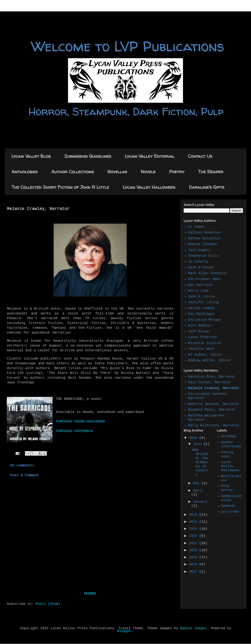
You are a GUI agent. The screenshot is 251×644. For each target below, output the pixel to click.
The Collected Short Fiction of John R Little (60, 187)
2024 (194, 522)
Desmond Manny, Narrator (212, 410)
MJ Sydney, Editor (205, 355)
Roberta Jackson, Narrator (214, 404)
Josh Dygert (199, 250)
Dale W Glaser (201, 268)
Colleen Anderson (204, 233)
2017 (194, 572)
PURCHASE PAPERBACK (74, 431)
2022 (194, 536)
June (198, 444)
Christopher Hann (204, 279)
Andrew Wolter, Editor (210, 361)
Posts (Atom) (48, 604)
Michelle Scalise (204, 343)
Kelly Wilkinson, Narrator (214, 426)
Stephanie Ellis (203, 256)
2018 (194, 565)
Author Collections (73, 172)
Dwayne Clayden (202, 244)
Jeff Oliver (199, 332)
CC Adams (196, 227)
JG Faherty (198, 262)
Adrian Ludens (201, 308)
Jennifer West (201, 349)
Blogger (124, 631)
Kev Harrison (200, 285)
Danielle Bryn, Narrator (212, 377)
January (200, 502)
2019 (194, 558)
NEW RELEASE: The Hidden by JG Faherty (200, 463)
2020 (194, 551)
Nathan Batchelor (204, 239)
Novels (148, 172)
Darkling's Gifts (207, 187)
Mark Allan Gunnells (208, 274)
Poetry (177, 172)
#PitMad (228, 437)
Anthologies (25, 172)
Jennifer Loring (203, 303)
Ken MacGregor (201, 314)
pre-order (230, 512)
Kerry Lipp (198, 291)
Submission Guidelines (88, 156)
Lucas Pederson (202, 337)
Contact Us (200, 156)
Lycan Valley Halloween (149, 187)
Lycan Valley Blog (31, 156)
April (198, 491)
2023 (194, 529)
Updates (228, 506)
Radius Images (193, 628)
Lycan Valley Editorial (150, 156)
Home (90, 594)
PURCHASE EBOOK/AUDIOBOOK (81, 422)
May (197, 484)
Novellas (117, 172)
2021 (194, 543)
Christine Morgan (204, 320)
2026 (194, 438)
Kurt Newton (199, 326)
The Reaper (211, 172)
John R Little (201, 297)
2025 (194, 515)
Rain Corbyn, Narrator (210, 383)
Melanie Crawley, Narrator (214, 388)
